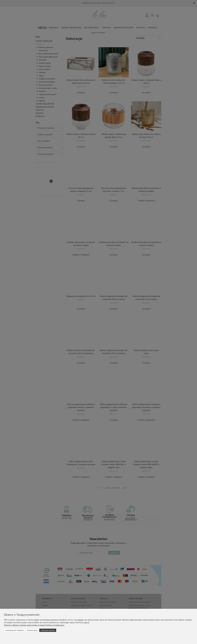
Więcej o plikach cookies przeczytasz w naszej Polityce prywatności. (34, 625)
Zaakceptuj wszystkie (48, 630)
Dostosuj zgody (32, 630)
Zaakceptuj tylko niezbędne (15, 630)
